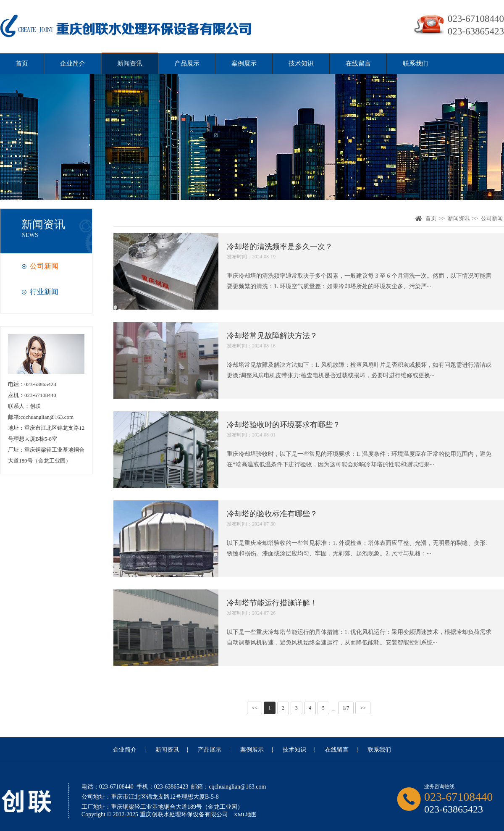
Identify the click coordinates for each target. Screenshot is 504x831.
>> (363, 708)
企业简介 (73, 63)
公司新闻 (44, 266)
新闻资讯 (130, 63)
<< (255, 708)
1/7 (346, 708)
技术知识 (301, 63)
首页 (22, 63)
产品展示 (187, 63)
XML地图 (245, 814)
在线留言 (358, 63)
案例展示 (244, 63)
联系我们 (415, 63)
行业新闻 (44, 292)
